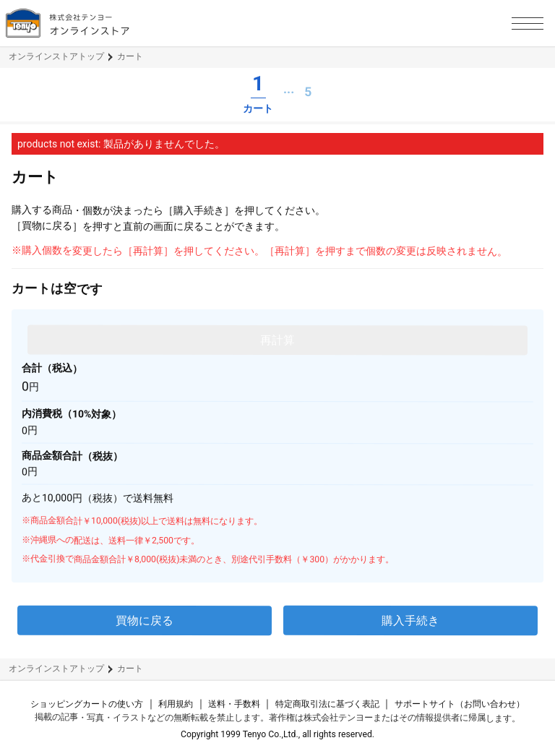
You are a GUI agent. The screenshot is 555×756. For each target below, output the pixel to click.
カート (130, 56)
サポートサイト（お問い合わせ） (460, 704)
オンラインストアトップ (56, 56)
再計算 (277, 340)
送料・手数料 (234, 704)
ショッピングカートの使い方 (87, 704)
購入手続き (410, 620)
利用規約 (176, 704)
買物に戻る (145, 620)
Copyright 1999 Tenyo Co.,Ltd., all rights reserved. (277, 734)
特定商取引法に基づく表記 (327, 704)
